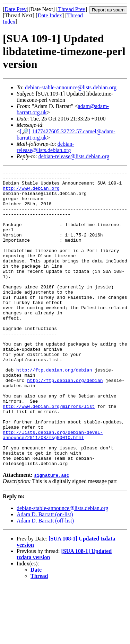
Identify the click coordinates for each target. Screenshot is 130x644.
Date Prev (16, 9)
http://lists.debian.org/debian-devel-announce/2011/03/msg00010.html (53, 488)
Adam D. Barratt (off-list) (45, 580)
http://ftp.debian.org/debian (54, 410)
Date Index (50, 15)
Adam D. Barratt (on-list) (45, 574)
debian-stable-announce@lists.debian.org (71, 87)
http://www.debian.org (31, 192)
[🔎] (25, 131)
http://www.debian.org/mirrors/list (49, 454)
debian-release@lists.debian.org (45, 147)
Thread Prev (72, 9)
